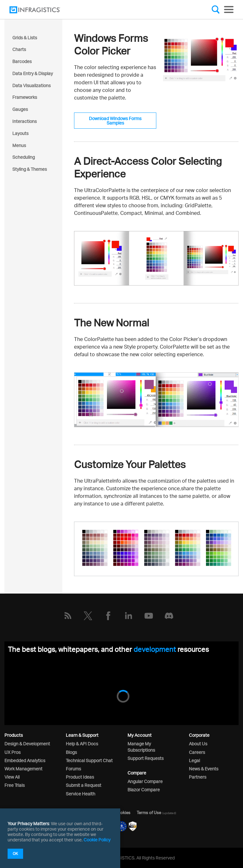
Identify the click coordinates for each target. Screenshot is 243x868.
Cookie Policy (97, 840)
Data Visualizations (31, 85)
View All (12, 777)
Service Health (81, 794)
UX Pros (12, 752)
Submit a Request (84, 785)
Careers (197, 752)
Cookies (123, 813)
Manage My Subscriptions (141, 747)
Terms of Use (149, 813)
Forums (73, 769)
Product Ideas (80, 777)
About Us (198, 744)
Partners (198, 777)
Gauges (20, 109)
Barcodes (22, 61)
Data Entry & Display (33, 73)
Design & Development (27, 744)
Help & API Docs (82, 744)
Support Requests (146, 758)
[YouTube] (149, 616)
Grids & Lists (25, 38)
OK (15, 854)
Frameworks (25, 97)
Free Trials (15, 785)
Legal (194, 760)
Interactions (25, 121)
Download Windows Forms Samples (115, 121)
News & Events (204, 769)
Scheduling (24, 157)
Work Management (23, 769)
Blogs (71, 752)
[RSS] (68, 616)
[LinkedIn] (128, 616)
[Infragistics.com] (41, 10)
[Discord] (169, 616)
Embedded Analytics (25, 760)
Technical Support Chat (89, 760)
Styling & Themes (30, 169)
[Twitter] (88, 616)
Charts (19, 49)
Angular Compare (145, 781)
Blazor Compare (144, 790)
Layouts (20, 133)
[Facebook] (108, 616)
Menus (19, 145)
